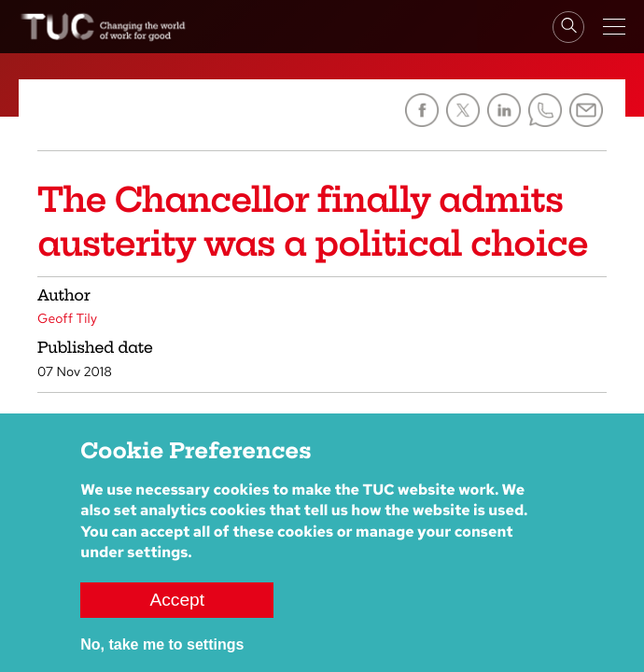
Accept (177, 600)
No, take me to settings (162, 644)
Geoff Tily (67, 319)
